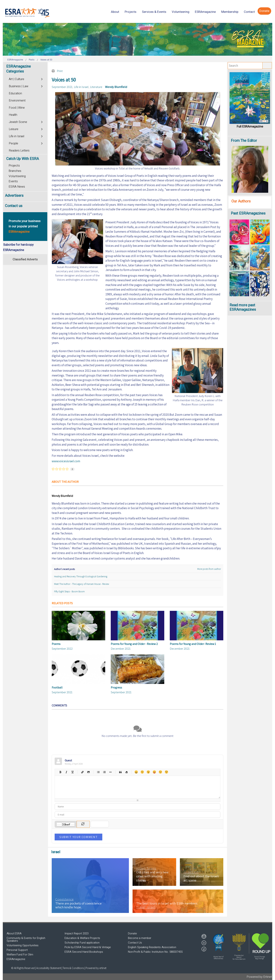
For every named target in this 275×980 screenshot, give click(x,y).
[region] (137, 39)
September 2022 (62, 649)
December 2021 (121, 649)
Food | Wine (17, 108)
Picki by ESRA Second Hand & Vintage (88, 947)
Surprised (148, 772)
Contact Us (135, 943)
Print (60, 71)
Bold (60, 772)
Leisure (14, 129)
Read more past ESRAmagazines (243, 307)
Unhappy (160, 772)
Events (13, 181)
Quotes (120, 772)
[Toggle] (42, 79)
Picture (88, 772)
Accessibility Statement (49, 968)
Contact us (14, 206)
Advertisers (14, 196)
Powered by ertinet (96, 968)
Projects (14, 166)
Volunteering (17, 176)
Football (57, 688)
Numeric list (104, 772)
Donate (132, 933)
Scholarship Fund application (82, 943)
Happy (136, 772)
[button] (219, 942)
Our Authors (241, 201)
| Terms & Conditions (73, 968)
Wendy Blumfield (116, 87)
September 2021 (62, 87)
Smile (142, 772)
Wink (166, 772)
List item (110, 772)
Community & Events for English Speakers (26, 939)
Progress (116, 688)
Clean (126, 772)
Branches (15, 171)
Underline (72, 772)
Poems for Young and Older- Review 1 (193, 644)
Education (15, 93)
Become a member (140, 938)
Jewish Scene (18, 122)
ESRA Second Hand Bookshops (84, 952)
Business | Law (19, 86)
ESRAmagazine (16, 959)
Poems (56, 644)
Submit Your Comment (78, 837)
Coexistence (65, 899)
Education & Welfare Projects (82, 938)
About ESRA (14, 933)
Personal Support (17, 950)
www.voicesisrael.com (66, 461)
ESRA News (17, 187)
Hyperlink (82, 772)
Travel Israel (146, 907)
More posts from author (209, 569)
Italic (66, 772)
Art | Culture (16, 79)
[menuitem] (115, 12)
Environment (17, 101)
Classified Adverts (25, 259)
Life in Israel (81, 87)
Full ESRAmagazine (250, 127)
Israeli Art (191, 872)
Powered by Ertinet (259, 977)
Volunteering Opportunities (23, 945)
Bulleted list (98, 772)
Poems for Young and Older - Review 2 (134, 644)
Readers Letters (19, 151)
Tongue (154, 772)
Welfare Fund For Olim (20, 955)
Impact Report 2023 (77, 933)
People (13, 143)
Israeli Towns (146, 868)
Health (13, 115)
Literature (96, 87)
